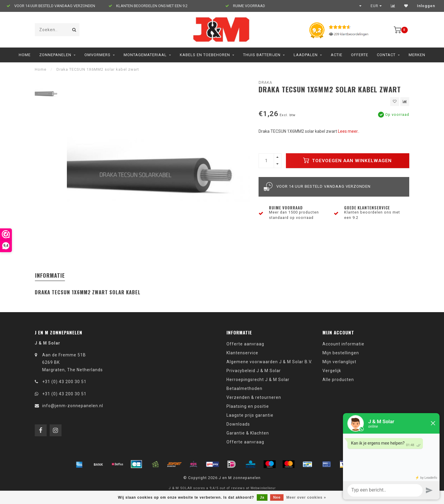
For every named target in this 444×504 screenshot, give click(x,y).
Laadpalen (306, 55)
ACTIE (337, 55)
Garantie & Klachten (248, 433)
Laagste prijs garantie (250, 415)
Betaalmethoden (244, 388)
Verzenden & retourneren (254, 397)
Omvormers (97, 55)
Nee (277, 497)
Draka (265, 82)
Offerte (360, 55)
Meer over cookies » (306, 497)
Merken (417, 55)
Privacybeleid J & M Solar (254, 371)
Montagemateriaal (145, 55)
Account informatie (343, 344)
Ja (262, 497)
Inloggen (426, 6)
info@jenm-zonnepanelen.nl (73, 406)
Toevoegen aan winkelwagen (347, 160)
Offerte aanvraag (245, 344)
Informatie (50, 275)
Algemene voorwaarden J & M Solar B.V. (269, 362)
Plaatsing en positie (248, 406)
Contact (386, 55)
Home (25, 55)
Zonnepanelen (55, 55)
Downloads (238, 424)
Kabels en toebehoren (205, 55)
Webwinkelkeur (263, 488)
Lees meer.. (349, 131)
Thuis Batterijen (262, 55)
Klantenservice (242, 353)
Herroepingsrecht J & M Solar (258, 380)
